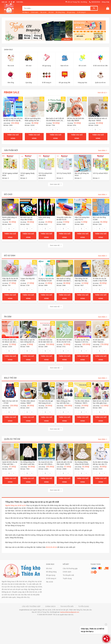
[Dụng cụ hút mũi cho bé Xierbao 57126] (46, 268)
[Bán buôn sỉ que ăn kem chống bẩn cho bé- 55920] (28, 330)
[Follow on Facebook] (9, 2)
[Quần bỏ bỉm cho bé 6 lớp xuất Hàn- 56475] (10, 452)
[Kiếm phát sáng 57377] (46, 207)
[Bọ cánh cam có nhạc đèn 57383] (28, 207)
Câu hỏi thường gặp (70, 568)
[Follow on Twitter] (14, 2)
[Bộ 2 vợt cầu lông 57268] (101, 207)
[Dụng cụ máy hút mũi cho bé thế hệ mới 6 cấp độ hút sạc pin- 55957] (13, 107)
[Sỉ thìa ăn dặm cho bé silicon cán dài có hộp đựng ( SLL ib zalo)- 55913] (10, 330)
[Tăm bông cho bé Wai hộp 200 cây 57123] (83, 268)
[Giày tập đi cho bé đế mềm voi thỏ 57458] (10, 268)
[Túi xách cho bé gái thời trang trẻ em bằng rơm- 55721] (46, 391)
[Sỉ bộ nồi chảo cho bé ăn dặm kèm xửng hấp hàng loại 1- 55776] (46, 330)
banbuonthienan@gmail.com (70, 612)
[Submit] (94, 8)
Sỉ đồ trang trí (81, 12)
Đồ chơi (51, 12)
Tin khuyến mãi (68, 575)
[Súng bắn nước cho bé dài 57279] (65, 207)
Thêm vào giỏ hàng (13, 137)
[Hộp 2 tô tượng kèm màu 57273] (83, 207)
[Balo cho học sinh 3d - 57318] (10, 391)
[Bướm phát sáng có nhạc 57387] (10, 207)
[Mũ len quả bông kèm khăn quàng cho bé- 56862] (34, 107)
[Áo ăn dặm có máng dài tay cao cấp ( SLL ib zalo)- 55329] (101, 452)
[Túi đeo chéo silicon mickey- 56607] (28, 391)
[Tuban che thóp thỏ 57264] (28, 268)
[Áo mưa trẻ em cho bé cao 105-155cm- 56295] (46, 452)
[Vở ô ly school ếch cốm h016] (46, 163)
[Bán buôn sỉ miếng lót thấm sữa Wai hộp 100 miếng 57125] (65, 268)
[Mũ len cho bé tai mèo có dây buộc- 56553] (98, 107)
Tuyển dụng (67, 578)
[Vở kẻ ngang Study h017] (28, 163)
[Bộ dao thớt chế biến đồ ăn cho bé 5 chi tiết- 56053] (65, 330)
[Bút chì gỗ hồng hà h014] (83, 163)
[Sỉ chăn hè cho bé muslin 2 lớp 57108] (101, 268)
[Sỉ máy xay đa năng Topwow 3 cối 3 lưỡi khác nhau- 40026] (83, 330)
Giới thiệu (20, 2)
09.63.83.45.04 (51, 547)
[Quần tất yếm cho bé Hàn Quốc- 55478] (65, 452)
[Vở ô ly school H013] (101, 163)
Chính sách (35, 12)
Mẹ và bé (43, 12)
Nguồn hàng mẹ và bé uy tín (16, 505)
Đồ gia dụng (71, 12)
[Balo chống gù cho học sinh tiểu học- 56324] (65, 391)
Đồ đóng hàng (60, 12)
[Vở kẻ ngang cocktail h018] (10, 163)
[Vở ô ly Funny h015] (65, 163)
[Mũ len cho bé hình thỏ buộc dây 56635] (77, 107)
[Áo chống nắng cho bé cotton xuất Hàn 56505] (28, 452)
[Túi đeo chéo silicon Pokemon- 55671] (83, 391)
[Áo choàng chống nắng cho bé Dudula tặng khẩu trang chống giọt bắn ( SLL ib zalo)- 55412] (83, 452)
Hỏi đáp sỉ (25, 12)
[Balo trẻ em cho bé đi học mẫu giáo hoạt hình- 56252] (101, 391)
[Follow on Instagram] (11, 2)
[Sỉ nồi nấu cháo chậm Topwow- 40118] (101, 330)
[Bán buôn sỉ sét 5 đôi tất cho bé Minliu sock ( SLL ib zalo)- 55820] (55, 107)
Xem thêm (102, 150)
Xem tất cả (102, 93)
